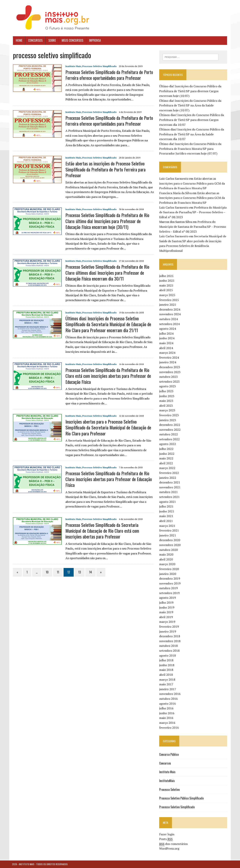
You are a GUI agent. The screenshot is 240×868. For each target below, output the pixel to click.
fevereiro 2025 (169, 300)
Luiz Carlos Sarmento (174, 179)
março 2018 (168, 679)
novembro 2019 (170, 583)
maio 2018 (167, 670)
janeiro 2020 (168, 574)
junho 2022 (167, 454)
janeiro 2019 (168, 631)
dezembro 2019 (170, 578)
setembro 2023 (170, 382)
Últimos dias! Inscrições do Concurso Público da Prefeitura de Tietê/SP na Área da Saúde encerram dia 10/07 (194, 134)
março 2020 (168, 564)
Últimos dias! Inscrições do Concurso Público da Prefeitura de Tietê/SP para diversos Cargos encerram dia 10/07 (192, 120)
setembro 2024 (170, 324)
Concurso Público (169, 755)
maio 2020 (167, 554)
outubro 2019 (169, 588)
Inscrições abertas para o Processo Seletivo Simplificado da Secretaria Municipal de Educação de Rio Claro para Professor (107, 427)
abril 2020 (166, 559)
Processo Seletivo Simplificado (99, 66)
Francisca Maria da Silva (176, 193)
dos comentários (174, 844)
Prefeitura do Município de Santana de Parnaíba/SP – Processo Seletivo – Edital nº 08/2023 (193, 212)
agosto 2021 (168, 502)
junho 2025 (167, 281)
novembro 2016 (170, 694)
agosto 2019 (168, 598)
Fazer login (167, 834)
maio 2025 (167, 285)
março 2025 (168, 295)
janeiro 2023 (168, 420)
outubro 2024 (169, 319)
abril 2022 (166, 463)
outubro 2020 (169, 550)
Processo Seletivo (170, 790)
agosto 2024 (168, 329)
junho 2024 (167, 338)
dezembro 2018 (170, 636)
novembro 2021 (170, 487)
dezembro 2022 (170, 425)
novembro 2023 (170, 372)
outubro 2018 (169, 646)
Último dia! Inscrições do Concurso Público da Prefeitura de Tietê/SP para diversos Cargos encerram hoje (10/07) (191, 91)
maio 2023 (167, 401)
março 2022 (168, 468)
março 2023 (168, 410)
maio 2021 (167, 516)
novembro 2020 (170, 545)
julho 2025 (167, 276)
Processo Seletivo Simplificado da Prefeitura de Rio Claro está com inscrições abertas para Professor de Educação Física (107, 376)
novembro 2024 (170, 314)
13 (79, 572)
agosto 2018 (168, 655)
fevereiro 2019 (169, 627)
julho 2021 (167, 507)
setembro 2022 (170, 439)
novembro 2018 (170, 641)
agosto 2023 (168, 386)
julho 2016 (167, 708)
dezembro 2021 (170, 483)
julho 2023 (167, 391)
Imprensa (94, 40)
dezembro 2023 (170, 367)
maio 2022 (167, 459)
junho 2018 (167, 665)
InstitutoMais (167, 781)
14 (90, 572)
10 (46, 572)
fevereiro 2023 (169, 415)
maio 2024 (167, 343)
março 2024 (168, 353)
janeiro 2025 (168, 305)
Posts (166, 839)
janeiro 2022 (168, 478)
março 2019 (168, 622)
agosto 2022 (168, 444)
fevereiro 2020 (169, 569)
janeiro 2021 (168, 535)
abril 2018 (166, 675)
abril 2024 (166, 348)
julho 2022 (167, 449)
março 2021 (168, 526)
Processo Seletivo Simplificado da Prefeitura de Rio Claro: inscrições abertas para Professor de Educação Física (108, 479)
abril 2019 (166, 617)
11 (57, 572)
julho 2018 (167, 660)
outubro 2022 (169, 434)
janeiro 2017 (168, 689)
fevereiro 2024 (169, 357)
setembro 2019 (170, 593)
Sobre (51, 40)
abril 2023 (166, 406)
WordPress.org (170, 849)
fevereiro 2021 (169, 531)
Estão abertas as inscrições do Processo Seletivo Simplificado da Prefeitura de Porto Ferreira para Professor (105, 169)
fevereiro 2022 (169, 473)
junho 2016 (167, 713)
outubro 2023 (169, 377)
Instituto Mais (72, 66)
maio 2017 (167, 684)
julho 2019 (167, 603)
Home (18, 40)
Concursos (34, 40)
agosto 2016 (168, 704)
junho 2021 (167, 511)
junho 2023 (167, 396)
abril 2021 (166, 521)
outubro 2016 (169, 699)
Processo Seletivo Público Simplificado (182, 798)
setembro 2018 (170, 651)
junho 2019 (167, 607)
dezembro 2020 (170, 540)
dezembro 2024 (170, 309)
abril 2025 (166, 290)
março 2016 (168, 723)
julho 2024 (167, 333)
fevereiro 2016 (169, 728)
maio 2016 (167, 718)
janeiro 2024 (168, 362)
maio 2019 (167, 612)
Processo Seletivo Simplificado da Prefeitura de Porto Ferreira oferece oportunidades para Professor (108, 75)
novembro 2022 (170, 430)
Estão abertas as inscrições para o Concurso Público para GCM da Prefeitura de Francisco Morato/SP (192, 183)
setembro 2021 (170, 497)
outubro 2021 (169, 492)
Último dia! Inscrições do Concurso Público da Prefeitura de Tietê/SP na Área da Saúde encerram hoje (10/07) (194, 105)
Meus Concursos (72, 40)
